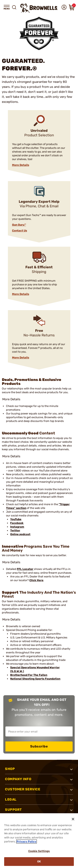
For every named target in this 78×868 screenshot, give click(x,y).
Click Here (36, 580)
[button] (7, 7)
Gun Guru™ (19, 225)
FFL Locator (25, 569)
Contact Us (20, 231)
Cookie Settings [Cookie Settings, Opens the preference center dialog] (39, 851)
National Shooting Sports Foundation (35, 679)
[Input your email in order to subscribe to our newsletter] (39, 731)
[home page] (39, 8)
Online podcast (20, 534)
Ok (39, 861)
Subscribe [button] (39, 746)
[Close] (73, 819)
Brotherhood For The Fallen (29, 675)
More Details (21, 165)
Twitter (15, 530)
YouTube (16, 519)
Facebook (17, 523)
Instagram (17, 527)
